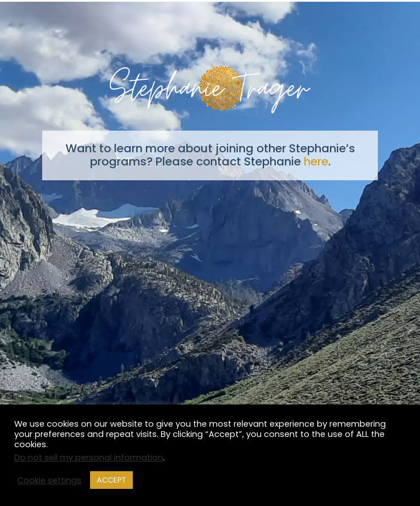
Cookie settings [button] (49, 480)
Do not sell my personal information (89, 458)
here (316, 161)
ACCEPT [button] (111, 480)
